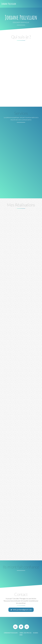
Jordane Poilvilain (9, 4)
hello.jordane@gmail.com (21, 610)
